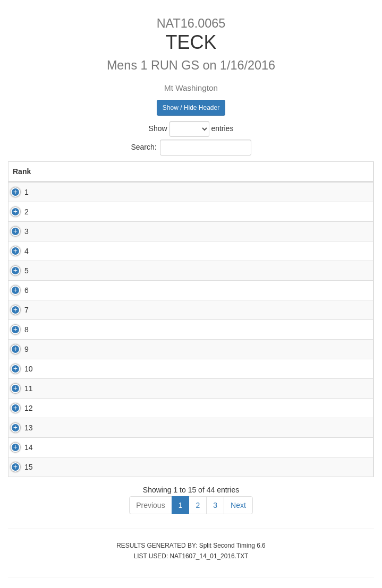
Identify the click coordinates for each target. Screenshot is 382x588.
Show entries (191, 129)
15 (17, 467)
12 (17, 408)
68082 (99, 428)
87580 (99, 290)
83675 (99, 408)
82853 (99, 192)
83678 (99, 330)
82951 (99, 349)
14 (17, 447)
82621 (99, 388)
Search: (191, 148)
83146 (99, 271)
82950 (99, 231)
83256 (99, 251)
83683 (99, 310)
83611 (99, 467)
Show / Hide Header (191, 108)
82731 (99, 447)
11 (17, 388)
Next (238, 505)
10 (17, 369)
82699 (99, 212)
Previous (150, 505)
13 (17, 428)
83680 (99, 369)
